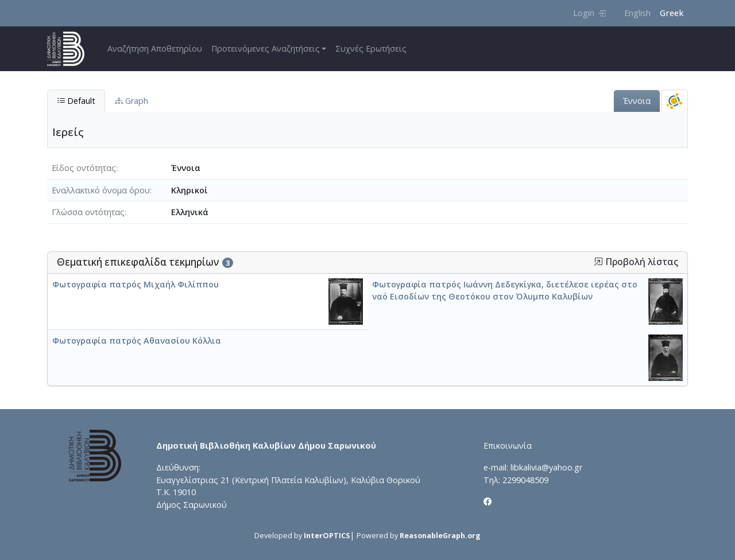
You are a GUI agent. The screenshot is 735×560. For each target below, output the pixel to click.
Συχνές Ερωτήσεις (371, 48)
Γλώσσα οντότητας (88, 212)
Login (589, 13)
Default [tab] (76, 101)
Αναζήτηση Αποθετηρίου (155, 48)
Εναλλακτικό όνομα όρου (101, 190)
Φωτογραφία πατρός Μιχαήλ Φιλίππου (136, 284)
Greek (672, 13)
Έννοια (637, 101)
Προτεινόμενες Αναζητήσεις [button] (266, 48)
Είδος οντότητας (84, 168)
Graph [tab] (131, 101)
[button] (598, 262)
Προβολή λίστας (636, 262)
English (637, 13)
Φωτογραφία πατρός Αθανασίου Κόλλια (137, 341)
